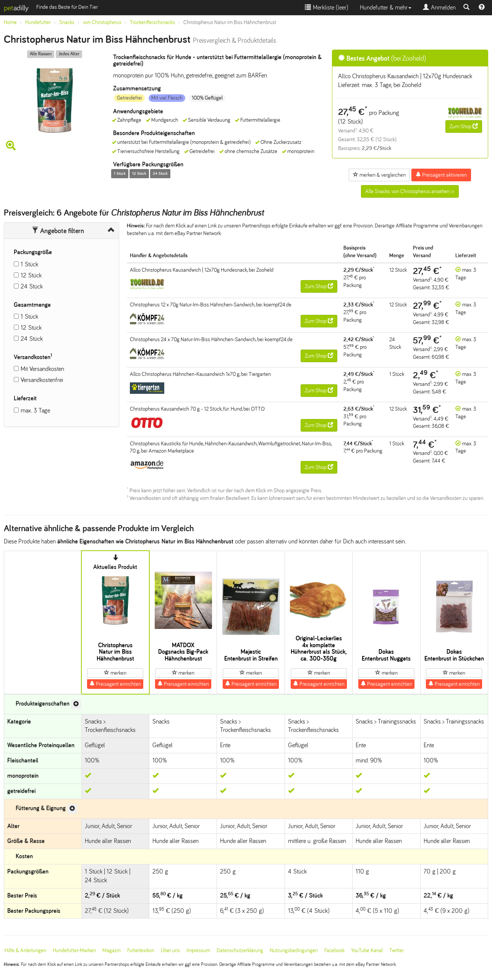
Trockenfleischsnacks (152, 22)
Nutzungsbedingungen (294, 950)
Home (10, 22)
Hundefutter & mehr (386, 7)
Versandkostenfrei (42, 380)
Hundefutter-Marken (74, 950)
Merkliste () (327, 7)
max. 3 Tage (35, 410)
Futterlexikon (141, 950)
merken (115, 673)
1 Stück (29, 264)
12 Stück (31, 275)
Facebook (334, 950)
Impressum (198, 950)
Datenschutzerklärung (240, 950)
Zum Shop (464, 126)
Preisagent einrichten (115, 684)
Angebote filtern (58, 231)
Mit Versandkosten (42, 369)
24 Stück (32, 286)
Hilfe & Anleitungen (25, 950)
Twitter (397, 950)
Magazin (112, 950)
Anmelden (439, 7)
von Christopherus (102, 22)
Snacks (67, 22)
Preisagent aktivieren (441, 175)
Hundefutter (38, 22)
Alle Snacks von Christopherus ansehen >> (410, 191)
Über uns (170, 950)
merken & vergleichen (379, 175)
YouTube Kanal (367, 950)
